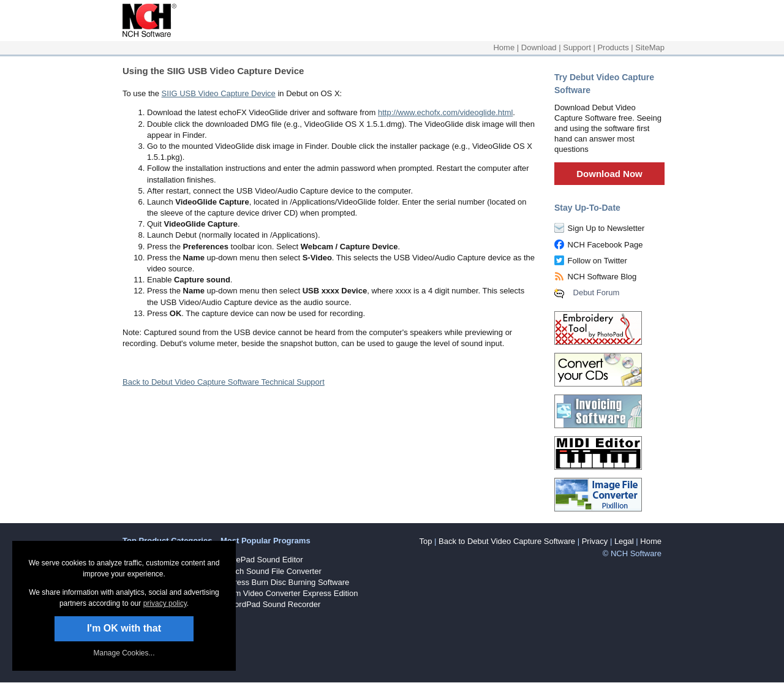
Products (613, 47)
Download (539, 47)
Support (577, 47)
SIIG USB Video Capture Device (219, 93)
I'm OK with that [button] (124, 628)
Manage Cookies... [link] (124, 653)
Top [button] (425, 541)
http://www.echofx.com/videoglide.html (445, 112)
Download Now (609, 174)
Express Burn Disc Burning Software (285, 582)
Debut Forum (597, 292)
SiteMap (650, 47)
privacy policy (165, 603)
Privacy (595, 541)
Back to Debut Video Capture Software (507, 541)
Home (504, 47)
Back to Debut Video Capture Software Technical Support (224, 382)
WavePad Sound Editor (262, 560)
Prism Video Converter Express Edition (289, 593)
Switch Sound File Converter (271, 571)
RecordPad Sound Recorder (270, 604)
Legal (624, 541)
